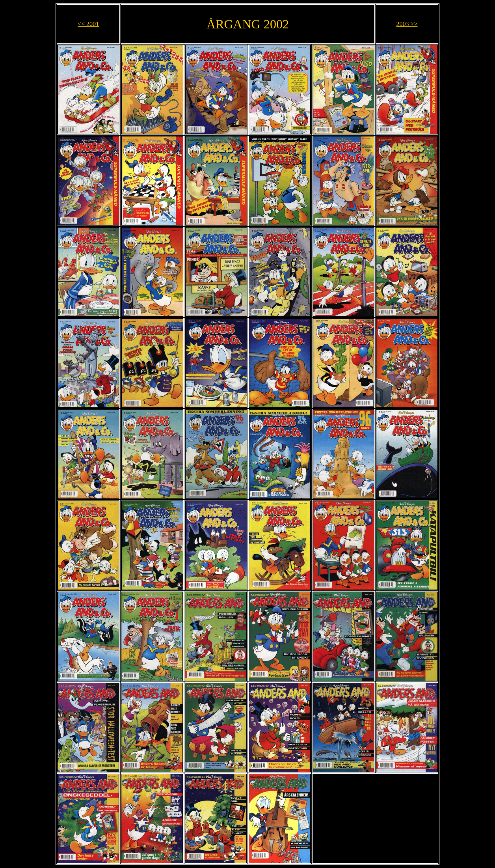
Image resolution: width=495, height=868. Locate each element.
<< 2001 (88, 24)
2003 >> (407, 24)
